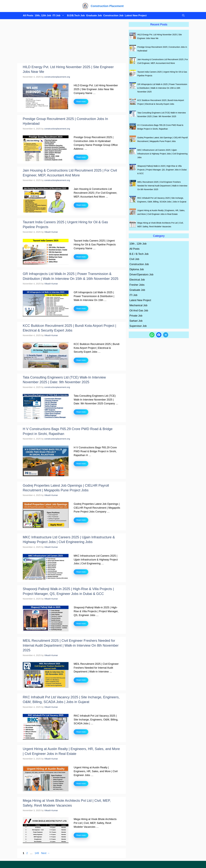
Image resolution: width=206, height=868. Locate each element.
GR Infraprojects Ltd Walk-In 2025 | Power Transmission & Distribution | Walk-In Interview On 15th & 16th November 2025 (162, 88)
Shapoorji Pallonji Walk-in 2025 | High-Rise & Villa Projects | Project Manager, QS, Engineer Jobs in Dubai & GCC (162, 170)
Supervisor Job (138, 326)
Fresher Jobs (137, 285)
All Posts (28, 15)
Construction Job (113, 15)
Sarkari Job (136, 321)
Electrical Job (137, 280)
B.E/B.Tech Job (76, 15)
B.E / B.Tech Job (139, 254)
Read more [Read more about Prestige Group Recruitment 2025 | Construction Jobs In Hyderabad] (81, 157)
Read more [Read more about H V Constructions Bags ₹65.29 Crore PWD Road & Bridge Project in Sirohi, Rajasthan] (81, 464)
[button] (183, 16)
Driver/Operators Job (141, 275)
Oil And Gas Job (139, 311)
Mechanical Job (138, 305)
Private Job (136, 316)
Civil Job (134, 259)
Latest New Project (136, 15)
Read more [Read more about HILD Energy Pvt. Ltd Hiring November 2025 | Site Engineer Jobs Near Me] (81, 101)
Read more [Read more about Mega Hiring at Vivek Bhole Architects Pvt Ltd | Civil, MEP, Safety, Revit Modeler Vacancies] (81, 835)
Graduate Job (94, 15)
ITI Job (59, 16)
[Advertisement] (72, 42)
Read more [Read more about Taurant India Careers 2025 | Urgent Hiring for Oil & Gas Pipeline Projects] (81, 257)
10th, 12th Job (43, 15)
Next (45, 853)
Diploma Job (137, 269)
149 (37, 853)
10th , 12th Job (138, 244)
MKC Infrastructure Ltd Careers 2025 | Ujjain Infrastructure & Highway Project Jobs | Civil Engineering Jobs (162, 154)
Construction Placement (107, 6)
